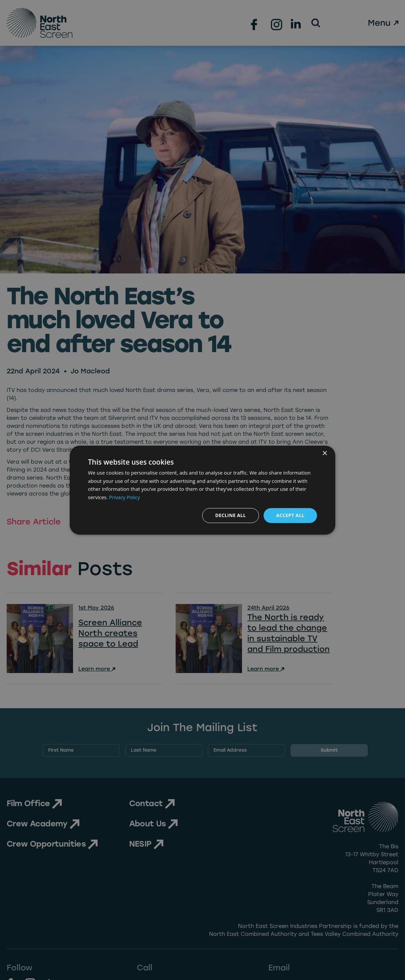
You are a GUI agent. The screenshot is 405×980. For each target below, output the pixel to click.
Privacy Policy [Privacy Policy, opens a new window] (125, 497)
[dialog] (202, 490)
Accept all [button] (290, 515)
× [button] (324, 453)
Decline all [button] (230, 515)
